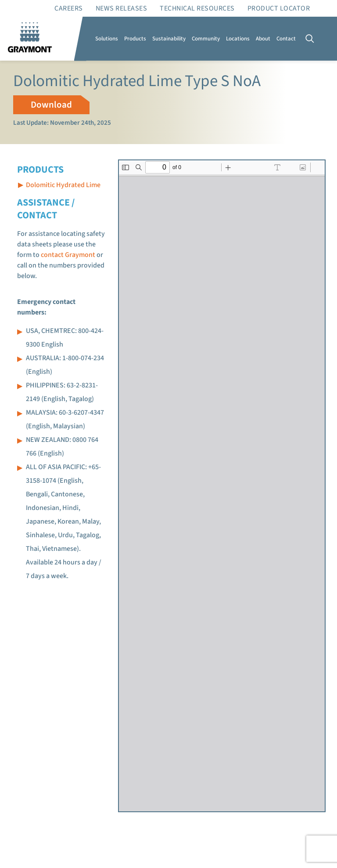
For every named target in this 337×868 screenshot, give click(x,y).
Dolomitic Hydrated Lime (63, 185)
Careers (69, 8)
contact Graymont (68, 255)
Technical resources (197, 8)
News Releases (122, 8)
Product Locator (279, 8)
